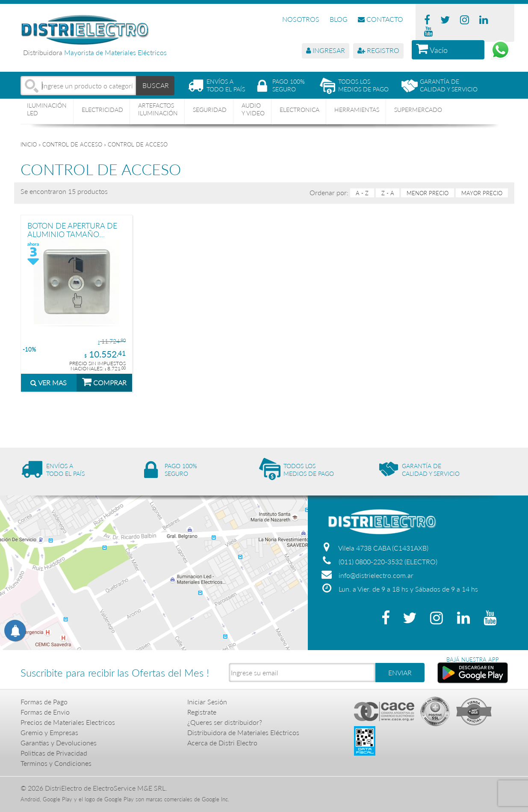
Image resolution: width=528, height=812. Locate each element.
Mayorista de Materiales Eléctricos (115, 52)
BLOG (339, 19)
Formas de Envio (45, 712)
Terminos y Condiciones (56, 763)
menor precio (428, 193)
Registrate (202, 712)
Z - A (388, 193)
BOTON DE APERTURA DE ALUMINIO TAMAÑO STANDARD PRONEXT (72, 230)
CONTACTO (381, 19)
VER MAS (49, 383)
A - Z (362, 193)
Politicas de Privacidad (54, 753)
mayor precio (482, 193)
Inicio (29, 144)
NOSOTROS (301, 19)
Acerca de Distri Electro (222, 743)
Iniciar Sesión (207, 702)
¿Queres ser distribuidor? (225, 722)
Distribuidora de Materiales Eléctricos (243, 732)
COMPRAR (104, 381)
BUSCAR (156, 85)
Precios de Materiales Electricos (68, 722)
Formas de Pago (44, 702)
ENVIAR (400, 673)
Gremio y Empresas (49, 732)
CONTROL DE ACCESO (72, 144)
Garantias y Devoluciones (59, 743)
